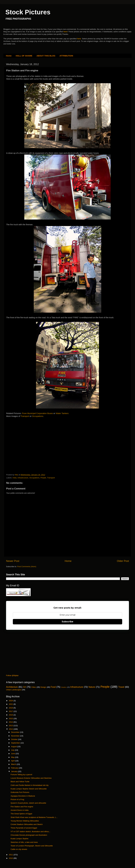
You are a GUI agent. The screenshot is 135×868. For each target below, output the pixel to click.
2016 (11, 715)
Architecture (12, 687)
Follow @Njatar (12, 675)
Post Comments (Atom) (27, 567)
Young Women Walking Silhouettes (25, 821)
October (15, 739)
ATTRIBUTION (66, 56)
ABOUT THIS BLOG (46, 56)
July (13, 750)
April (13, 761)
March (14, 764)
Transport (25, 416)
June (13, 754)
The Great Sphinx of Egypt (21, 814)
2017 (11, 711)
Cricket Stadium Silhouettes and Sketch (27, 824)
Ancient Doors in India (20, 810)
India (15, 478)
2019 (11, 708)
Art (25, 687)
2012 (11, 729)
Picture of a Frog (17, 799)
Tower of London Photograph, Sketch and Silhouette (32, 846)
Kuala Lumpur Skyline (20, 839)
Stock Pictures (28, 12)
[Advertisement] (26, 446)
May (13, 757)
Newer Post (13, 561)
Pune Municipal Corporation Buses (37, 413)
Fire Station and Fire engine (22, 807)
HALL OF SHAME (24, 56)
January (15, 771)
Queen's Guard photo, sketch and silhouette (28, 803)
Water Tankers (62, 413)
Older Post (123, 561)
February (15, 768)
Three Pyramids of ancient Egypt (24, 828)
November (16, 736)
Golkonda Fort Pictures (20, 792)
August (14, 747)
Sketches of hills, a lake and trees (24, 842)
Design (43, 687)
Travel (121, 687)
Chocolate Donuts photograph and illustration (29, 835)
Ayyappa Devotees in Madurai (23, 796)
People (43, 478)
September (16, 743)
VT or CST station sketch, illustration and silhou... (31, 832)
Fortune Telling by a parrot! (21, 775)
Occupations (38, 416)
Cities (34, 687)
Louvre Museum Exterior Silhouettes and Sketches (31, 778)
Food (53, 687)
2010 (11, 858)
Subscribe (67, 622)
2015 (11, 719)
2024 (11, 701)
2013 (11, 726)
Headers (64, 687)
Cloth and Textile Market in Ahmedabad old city (30, 785)
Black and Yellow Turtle (20, 782)
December (16, 732)
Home (9, 56)
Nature (92, 687)
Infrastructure (23, 478)
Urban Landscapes (14, 690)
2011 (11, 855)
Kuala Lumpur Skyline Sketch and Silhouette (29, 789)
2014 (11, 722)
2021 (11, 704)
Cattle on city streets (19, 849)
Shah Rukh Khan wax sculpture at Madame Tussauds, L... (34, 817)
